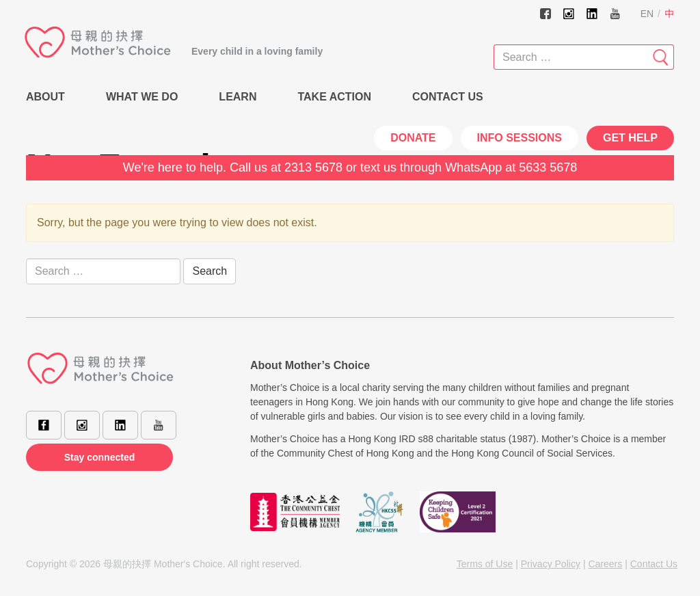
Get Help (630, 138)
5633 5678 (548, 167)
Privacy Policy (551, 564)
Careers (605, 564)
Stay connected (99, 457)
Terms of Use (485, 564)
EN (647, 14)
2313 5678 (313, 167)
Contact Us (448, 97)
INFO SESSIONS (520, 138)
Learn (238, 97)
